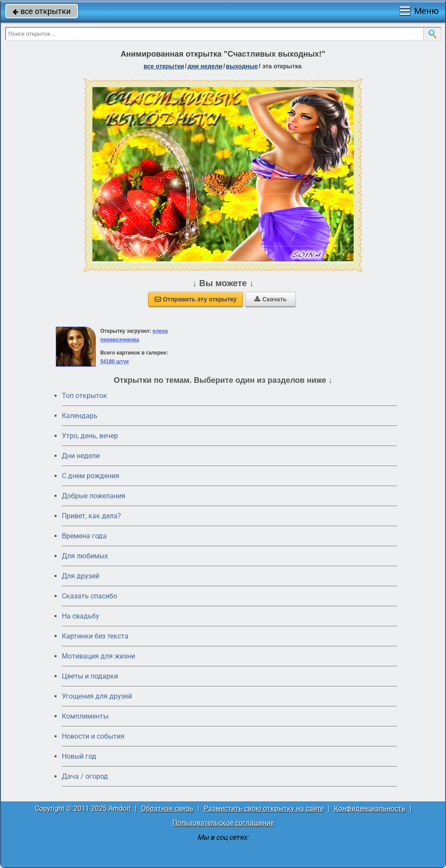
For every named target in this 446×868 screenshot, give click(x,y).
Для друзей (81, 576)
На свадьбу (81, 616)
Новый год (79, 756)
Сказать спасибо (90, 596)
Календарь (80, 416)
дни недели (205, 66)
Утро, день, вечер (90, 436)
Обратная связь (167, 809)
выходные (242, 66)
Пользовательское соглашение (223, 823)
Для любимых (85, 556)
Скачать (270, 299)
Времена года (84, 536)
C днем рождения (91, 476)
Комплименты (85, 716)
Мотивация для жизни (98, 656)
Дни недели (81, 456)
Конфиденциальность (370, 809)
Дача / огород (85, 776)
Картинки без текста (95, 636)
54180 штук (115, 361)
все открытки (42, 11)
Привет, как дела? (91, 516)
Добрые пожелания (94, 496)
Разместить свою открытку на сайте (264, 809)
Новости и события (93, 736)
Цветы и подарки (90, 676)
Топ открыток (84, 396)
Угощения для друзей (97, 696)
